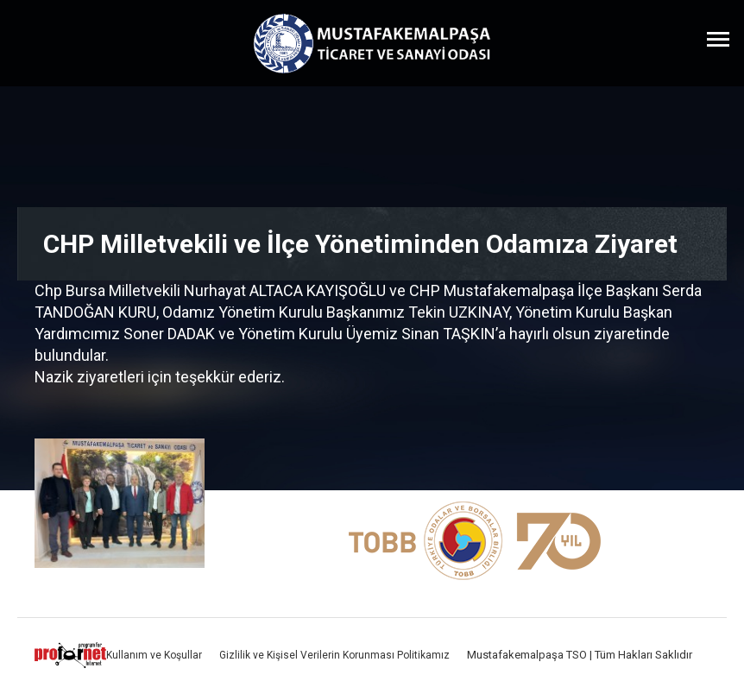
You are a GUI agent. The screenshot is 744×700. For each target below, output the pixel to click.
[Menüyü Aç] (718, 39)
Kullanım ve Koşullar (154, 655)
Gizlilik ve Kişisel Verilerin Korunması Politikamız (334, 655)
